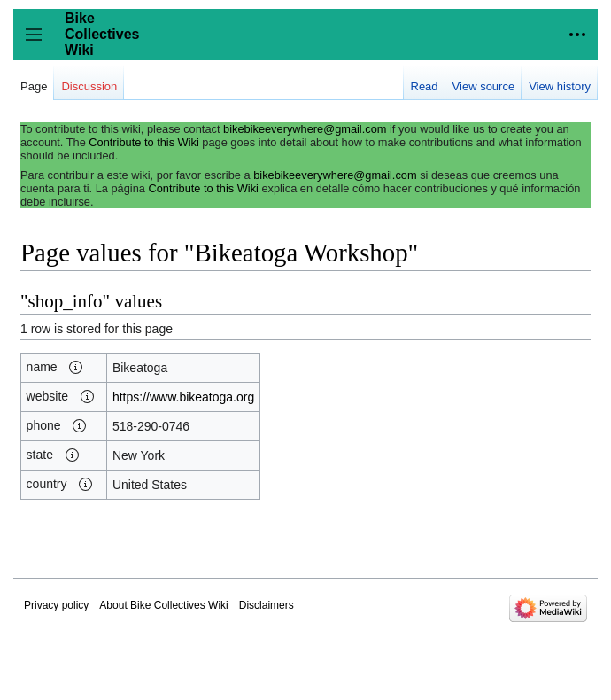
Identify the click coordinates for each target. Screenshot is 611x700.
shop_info (66, 301)
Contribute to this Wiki (143, 142)
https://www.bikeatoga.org (183, 397)
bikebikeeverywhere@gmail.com (305, 129)
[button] (76, 368)
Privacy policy (56, 605)
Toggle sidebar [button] (39, 43)
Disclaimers (267, 605)
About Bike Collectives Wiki (163, 605)
